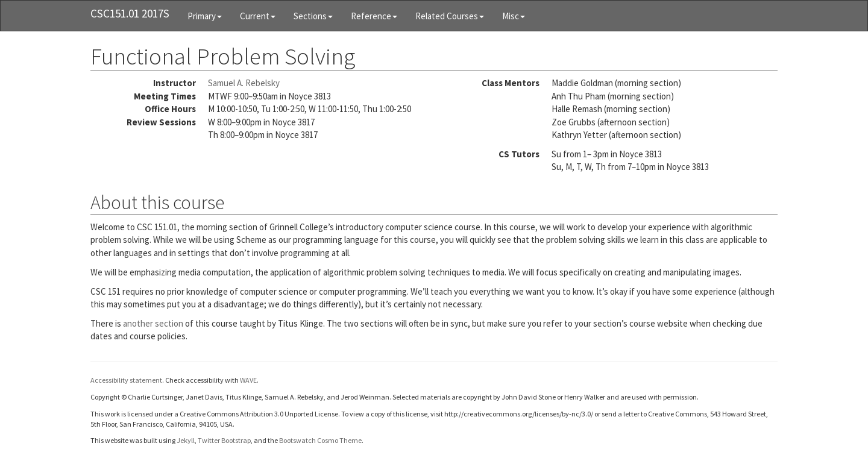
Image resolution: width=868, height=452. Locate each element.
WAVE (248, 380)
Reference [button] (374, 16)
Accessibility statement (126, 380)
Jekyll (186, 440)
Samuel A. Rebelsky (244, 83)
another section (153, 323)
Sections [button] (313, 16)
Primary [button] (205, 16)
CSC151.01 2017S (130, 13)
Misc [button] (514, 16)
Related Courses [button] (450, 16)
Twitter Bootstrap (224, 440)
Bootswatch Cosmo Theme (320, 440)
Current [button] (258, 16)
